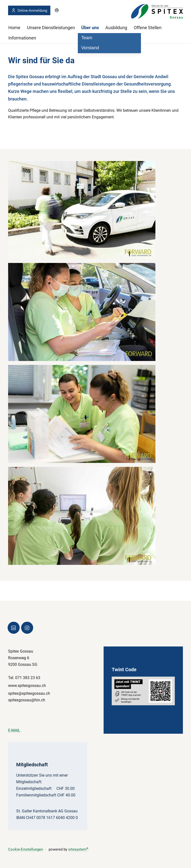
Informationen (22, 38)
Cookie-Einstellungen (26, 849)
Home (14, 28)
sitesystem (78, 849)
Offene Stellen (148, 28)
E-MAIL (14, 730)
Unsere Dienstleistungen (51, 28)
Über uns (90, 28)
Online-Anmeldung (29, 10)
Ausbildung (116, 28)
